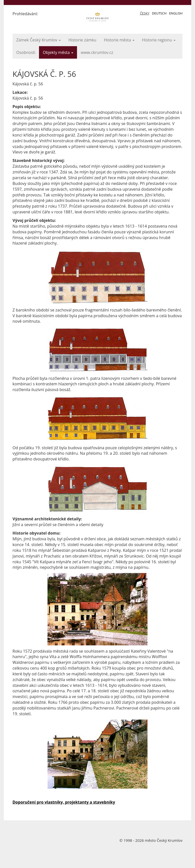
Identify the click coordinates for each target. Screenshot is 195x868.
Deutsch (159, 13)
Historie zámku (82, 40)
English (176, 13)
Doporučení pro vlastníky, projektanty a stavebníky (64, 802)
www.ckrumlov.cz (97, 52)
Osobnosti (26, 52)
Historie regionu (159, 40)
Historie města (119, 40)
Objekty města (58, 52)
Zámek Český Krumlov (38, 40)
